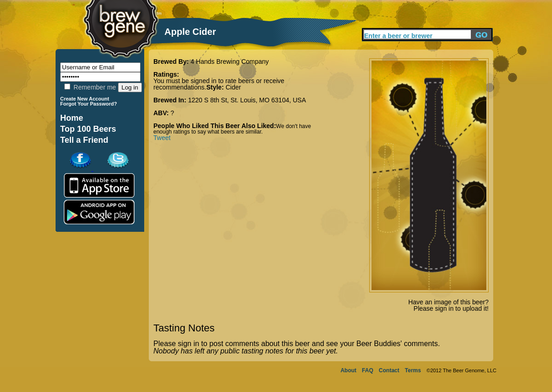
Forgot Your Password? (89, 104)
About (348, 370)
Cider (233, 87)
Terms (413, 370)
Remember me (90, 87)
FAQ (368, 370)
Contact (389, 370)
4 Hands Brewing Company (230, 62)
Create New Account (85, 99)
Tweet (162, 138)
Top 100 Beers (88, 129)
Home (72, 118)
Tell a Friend (84, 140)
